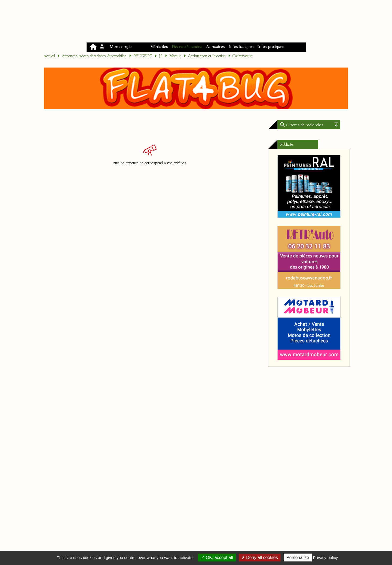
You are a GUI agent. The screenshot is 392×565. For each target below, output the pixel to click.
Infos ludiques (241, 46)
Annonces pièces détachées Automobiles (94, 56)
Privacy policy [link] (326, 558)
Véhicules (159, 46)
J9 (161, 56)
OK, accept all (217, 558)
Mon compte (117, 46)
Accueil (49, 56)
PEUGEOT (143, 56)
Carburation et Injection (207, 56)
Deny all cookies (260, 558)
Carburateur (242, 56)
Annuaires (215, 46)
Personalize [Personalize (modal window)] (298, 558)
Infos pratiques (271, 46)
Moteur (175, 56)
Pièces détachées (187, 46)
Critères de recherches (304, 125)
